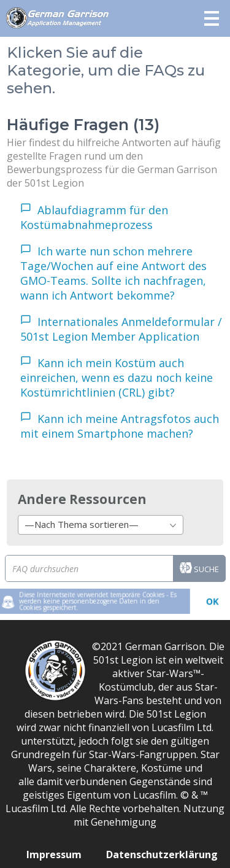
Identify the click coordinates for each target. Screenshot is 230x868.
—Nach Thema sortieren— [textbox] (82, 524)
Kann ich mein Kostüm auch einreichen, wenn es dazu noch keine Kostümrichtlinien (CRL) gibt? (117, 378)
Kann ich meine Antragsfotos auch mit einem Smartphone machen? (120, 426)
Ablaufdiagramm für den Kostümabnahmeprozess (94, 217)
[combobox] (101, 525)
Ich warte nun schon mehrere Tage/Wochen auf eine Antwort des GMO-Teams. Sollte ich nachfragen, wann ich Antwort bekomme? (113, 273)
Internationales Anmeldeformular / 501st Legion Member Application (121, 329)
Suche (199, 570)
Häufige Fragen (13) (83, 125)
